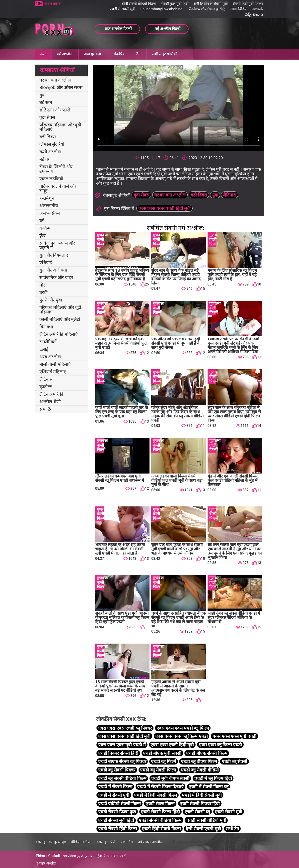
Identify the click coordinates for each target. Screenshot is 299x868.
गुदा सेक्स (47, 117)
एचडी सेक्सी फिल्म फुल (117, 812)
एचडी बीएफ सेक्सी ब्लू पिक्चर (122, 761)
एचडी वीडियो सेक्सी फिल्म (119, 804)
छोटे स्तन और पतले (55, 110)
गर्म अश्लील (65, 54)
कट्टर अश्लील (48, 863)
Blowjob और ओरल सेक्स (61, 87)
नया (43, 54)
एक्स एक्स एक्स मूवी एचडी (234, 736)
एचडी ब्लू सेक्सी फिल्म (158, 770)
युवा (42, 95)
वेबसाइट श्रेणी (106, 842)
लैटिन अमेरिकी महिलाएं (59, 334)
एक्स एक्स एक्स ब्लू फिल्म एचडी (181, 736)
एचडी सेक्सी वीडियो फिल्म (160, 820)
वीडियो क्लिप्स (81, 842)
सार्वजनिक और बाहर (56, 277)
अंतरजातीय (49, 206)
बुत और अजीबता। (54, 270)
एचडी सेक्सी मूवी (228, 812)
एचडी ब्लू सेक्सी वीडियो (200, 770)
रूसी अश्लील (50, 152)
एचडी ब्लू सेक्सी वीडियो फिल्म (122, 778)
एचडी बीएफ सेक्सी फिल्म (207, 753)
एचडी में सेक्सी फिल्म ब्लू (209, 787)
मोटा (43, 285)
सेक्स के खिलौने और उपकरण (56, 169)
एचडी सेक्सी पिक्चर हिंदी (200, 804)
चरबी (43, 292)
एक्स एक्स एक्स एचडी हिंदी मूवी (164, 208)
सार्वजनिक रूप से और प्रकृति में (57, 245)
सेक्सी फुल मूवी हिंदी (175, 4)
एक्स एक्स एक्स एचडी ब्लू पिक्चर (125, 728)
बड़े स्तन (46, 102)
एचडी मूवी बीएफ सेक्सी (170, 778)
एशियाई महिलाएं (53, 372)
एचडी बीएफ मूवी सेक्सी (162, 753)
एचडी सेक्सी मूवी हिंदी (116, 820)
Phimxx (42, 856)
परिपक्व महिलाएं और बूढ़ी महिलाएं (60, 127)
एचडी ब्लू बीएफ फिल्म (199, 761)
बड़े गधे (45, 159)
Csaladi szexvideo (62, 856)
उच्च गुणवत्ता (92, 54)
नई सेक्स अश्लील (150, 842)
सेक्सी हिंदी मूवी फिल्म (248, 4)
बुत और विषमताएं (54, 255)
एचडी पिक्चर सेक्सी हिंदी (118, 753)
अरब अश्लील (50, 357)
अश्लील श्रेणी (50, 402)
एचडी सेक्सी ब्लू (197, 812)
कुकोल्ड (46, 387)
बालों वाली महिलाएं (55, 364)
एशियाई (46, 262)
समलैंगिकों (48, 342)
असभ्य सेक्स (50, 213)
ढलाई (44, 349)
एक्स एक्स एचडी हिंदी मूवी (172, 745)
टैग (138, 54)
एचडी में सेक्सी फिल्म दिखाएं (160, 787)
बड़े (42, 221)
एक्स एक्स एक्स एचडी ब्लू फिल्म (183, 728)
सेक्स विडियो (239, 9)
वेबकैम (45, 228)
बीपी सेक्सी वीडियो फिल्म (139, 4)
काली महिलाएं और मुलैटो (60, 319)
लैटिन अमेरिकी (51, 394)
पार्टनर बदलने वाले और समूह (58, 188)
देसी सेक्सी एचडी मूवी (203, 829)
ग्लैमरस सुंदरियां (52, 144)
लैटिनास (46, 379)
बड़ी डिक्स (48, 137)
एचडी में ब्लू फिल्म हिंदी (213, 778)
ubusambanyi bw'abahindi (162, 9)
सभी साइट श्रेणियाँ (164, 54)
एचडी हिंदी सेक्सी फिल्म (161, 829)
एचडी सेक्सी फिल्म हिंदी (160, 812)
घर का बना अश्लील (55, 80)
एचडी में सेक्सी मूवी (122, 9)
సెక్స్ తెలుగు (254, 14)
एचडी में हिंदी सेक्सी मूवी (202, 795)
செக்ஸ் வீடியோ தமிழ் (207, 9)
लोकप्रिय (119, 54)
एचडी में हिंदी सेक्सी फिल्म (155, 795)
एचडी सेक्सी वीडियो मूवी (206, 820)
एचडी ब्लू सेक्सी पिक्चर (117, 770)
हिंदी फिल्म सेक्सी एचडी (111, 856)
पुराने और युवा (51, 300)
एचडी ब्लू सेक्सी (234, 761)
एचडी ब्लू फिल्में (164, 761)
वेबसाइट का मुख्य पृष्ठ (51, 842)
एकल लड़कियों (51, 179)
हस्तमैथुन (47, 198)
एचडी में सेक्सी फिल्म (115, 787)
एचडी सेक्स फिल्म (160, 804)
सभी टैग (46, 409)
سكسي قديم (86, 856)
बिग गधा (46, 327)
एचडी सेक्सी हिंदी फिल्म (118, 829)
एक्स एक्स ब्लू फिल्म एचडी (221, 745)
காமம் (258, 9)
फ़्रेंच (42, 236)
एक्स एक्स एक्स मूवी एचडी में (122, 745)
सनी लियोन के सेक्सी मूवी (211, 4)
